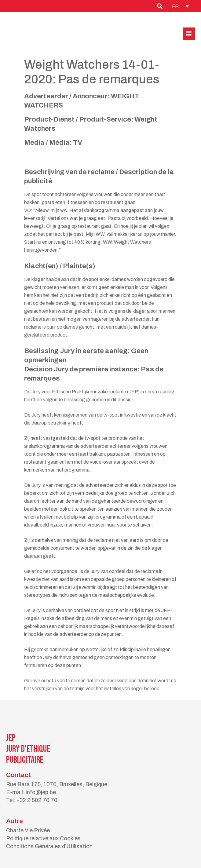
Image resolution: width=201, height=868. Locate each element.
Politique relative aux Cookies (43, 838)
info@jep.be (41, 792)
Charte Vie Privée (28, 830)
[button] (189, 34)
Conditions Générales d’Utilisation (49, 846)
